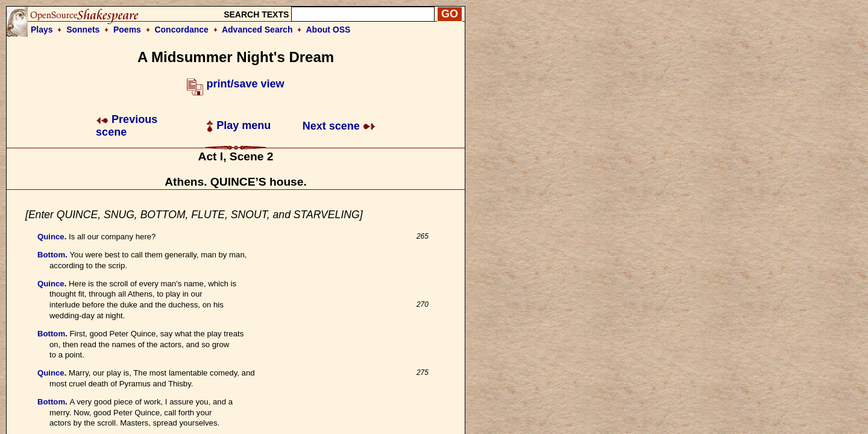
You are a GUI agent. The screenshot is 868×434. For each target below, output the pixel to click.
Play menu (238, 125)
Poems (127, 30)
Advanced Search (257, 30)
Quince (51, 237)
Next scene (339, 126)
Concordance (181, 30)
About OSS (329, 30)
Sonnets (83, 30)
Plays (42, 30)
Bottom (51, 255)
